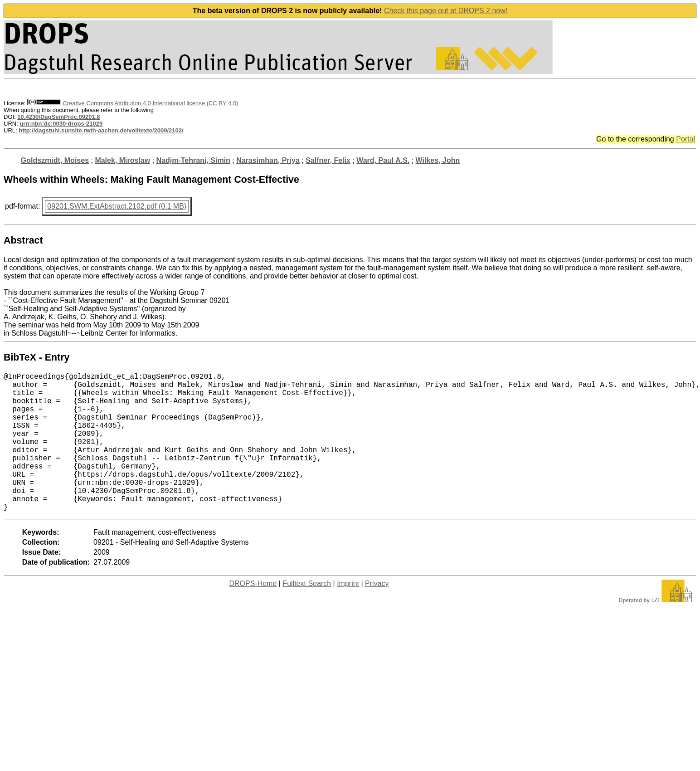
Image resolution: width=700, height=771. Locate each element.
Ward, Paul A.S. (383, 160)
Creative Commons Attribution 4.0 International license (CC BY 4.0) (133, 103)
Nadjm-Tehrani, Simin (193, 160)
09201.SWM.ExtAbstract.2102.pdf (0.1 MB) (117, 206)
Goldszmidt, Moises (55, 160)
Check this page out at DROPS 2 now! (446, 11)
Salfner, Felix (328, 160)
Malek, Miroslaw (122, 160)
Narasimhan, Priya (268, 160)
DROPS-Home (253, 614)
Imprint (348, 614)
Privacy (377, 614)
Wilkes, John (438, 160)
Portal (685, 139)
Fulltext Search (307, 614)
